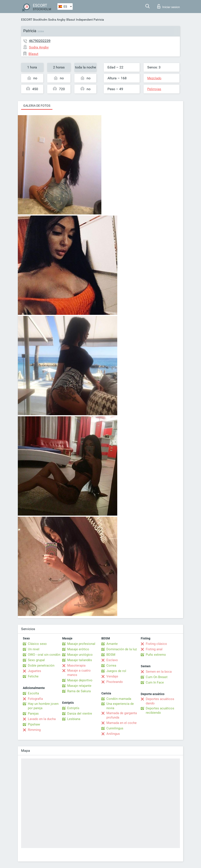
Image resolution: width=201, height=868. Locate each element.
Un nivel (34, 649)
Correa (111, 666)
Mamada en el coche (121, 723)
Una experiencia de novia (120, 706)
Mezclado (154, 78)
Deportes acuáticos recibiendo (160, 710)
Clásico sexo (37, 644)
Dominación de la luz (122, 649)
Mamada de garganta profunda (122, 715)
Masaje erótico (78, 649)
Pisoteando (115, 682)
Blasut (71, 20)
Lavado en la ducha (42, 719)
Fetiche (33, 676)
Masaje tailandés (80, 660)
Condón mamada (119, 699)
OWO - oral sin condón (44, 655)
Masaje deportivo (80, 680)
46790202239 (40, 41)
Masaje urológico (80, 655)
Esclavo (112, 660)
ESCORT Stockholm (34, 20)
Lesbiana (74, 719)
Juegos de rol (116, 671)
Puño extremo (156, 655)
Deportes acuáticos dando (160, 701)
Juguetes (34, 671)
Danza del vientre (80, 714)
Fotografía (35, 699)
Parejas (33, 714)
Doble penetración (41, 666)
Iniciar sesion (169, 6)
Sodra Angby (57, 20)
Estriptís (73, 708)
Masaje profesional (81, 644)
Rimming (34, 730)
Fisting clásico (156, 644)
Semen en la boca (159, 672)
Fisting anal (154, 649)
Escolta (33, 693)
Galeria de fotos (37, 106)
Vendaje (112, 676)
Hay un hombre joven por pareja (43, 706)
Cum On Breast (157, 677)
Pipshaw (34, 724)
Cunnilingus (115, 728)
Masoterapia (76, 666)
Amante (112, 644)
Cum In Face (155, 682)
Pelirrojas (154, 89)
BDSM (111, 655)
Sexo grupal (36, 660)
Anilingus (113, 734)
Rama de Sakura (79, 691)
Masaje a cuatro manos (79, 673)
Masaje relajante (79, 686)
